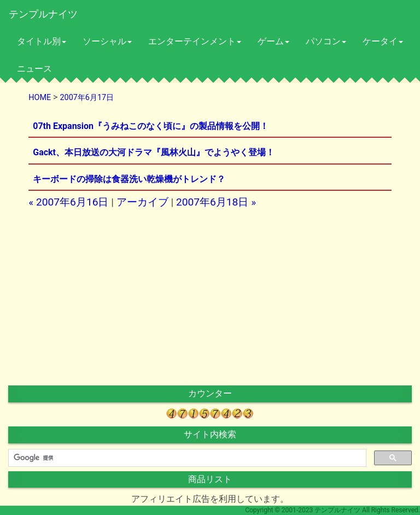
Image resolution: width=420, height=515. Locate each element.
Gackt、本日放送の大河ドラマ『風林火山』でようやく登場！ (154, 152)
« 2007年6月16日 (68, 202)
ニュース (34, 69)
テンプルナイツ (43, 14)
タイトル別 (42, 41)
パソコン (326, 41)
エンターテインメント (195, 41)
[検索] (186, 458)
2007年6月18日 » (216, 202)
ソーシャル (107, 41)
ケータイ (383, 41)
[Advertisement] (117, 297)
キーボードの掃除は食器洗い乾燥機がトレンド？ (129, 179)
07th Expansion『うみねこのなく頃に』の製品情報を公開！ (151, 126)
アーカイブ (142, 202)
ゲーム (273, 41)
